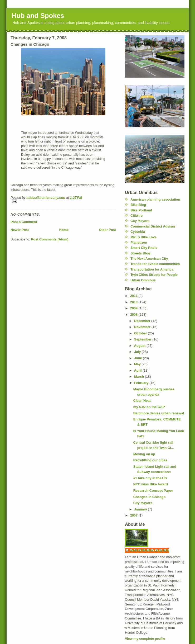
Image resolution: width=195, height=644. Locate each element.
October (141, 333)
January (141, 509)
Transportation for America (152, 269)
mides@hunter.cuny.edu (150, 550)
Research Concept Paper (153, 491)
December (143, 321)
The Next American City (149, 259)
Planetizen (139, 242)
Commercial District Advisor (153, 226)
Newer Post (20, 230)
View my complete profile (145, 639)
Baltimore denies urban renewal (159, 413)
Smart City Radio (144, 248)
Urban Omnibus (143, 280)
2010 (134, 302)
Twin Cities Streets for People (154, 275)
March (140, 377)
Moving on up (144, 454)
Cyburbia (138, 232)
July (138, 352)
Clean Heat (142, 401)
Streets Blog (140, 253)
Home (64, 230)
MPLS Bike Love (143, 237)
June (138, 358)
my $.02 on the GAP (149, 407)
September (143, 339)
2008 (134, 314)
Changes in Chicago (149, 497)
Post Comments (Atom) (50, 239)
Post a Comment (24, 222)
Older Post (108, 230)
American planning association (155, 199)
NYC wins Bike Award (151, 484)
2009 (134, 308)
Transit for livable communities (155, 264)
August (140, 346)
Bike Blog (138, 205)
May (138, 364)
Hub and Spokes (38, 16)
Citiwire (136, 216)
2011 (134, 296)
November (143, 327)
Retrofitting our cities (150, 460)
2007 (134, 515)
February (142, 383)
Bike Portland (141, 210)
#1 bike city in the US (150, 478)
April (138, 370)
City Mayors (140, 221)
